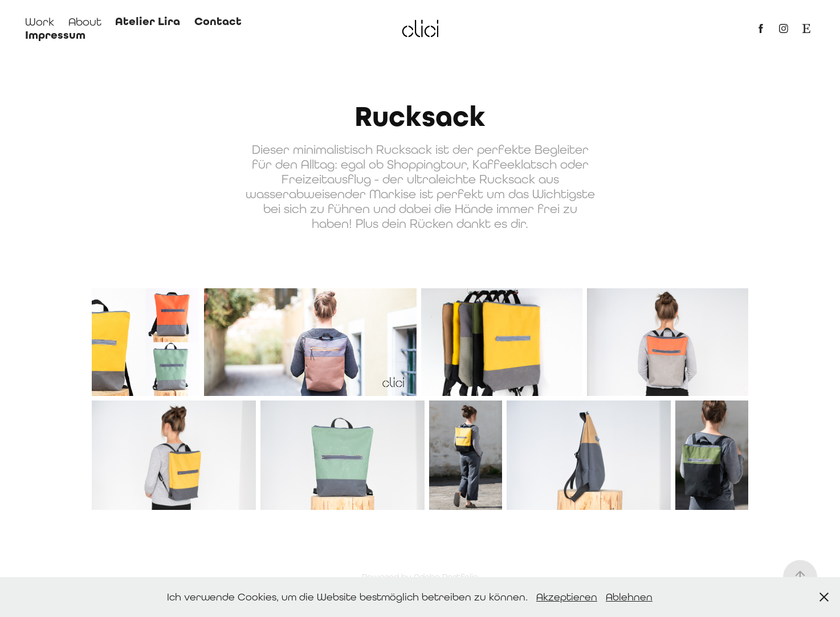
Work (40, 21)
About (85, 21)
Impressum (55, 35)
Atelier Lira (148, 21)
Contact (218, 21)
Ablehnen (629, 597)
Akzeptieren (567, 597)
